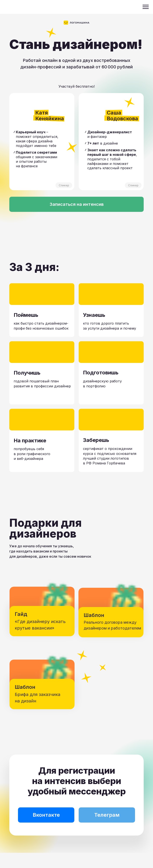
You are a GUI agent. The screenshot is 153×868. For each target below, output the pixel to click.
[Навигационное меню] (146, 7)
